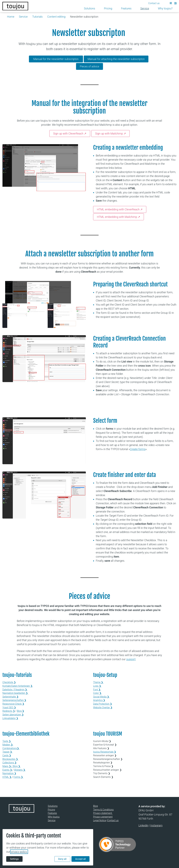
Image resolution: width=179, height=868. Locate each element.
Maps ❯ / (8, 766)
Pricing (51, 810)
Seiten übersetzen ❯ (13, 715)
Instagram (157, 825)
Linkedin (143, 825)
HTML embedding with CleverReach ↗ (120, 209)
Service (23, 17)
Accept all (80, 859)
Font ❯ (97, 690)
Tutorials (37, 17)
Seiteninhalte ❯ (10, 697)
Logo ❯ (97, 686)
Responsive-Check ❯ (13, 704)
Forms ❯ (18, 777)
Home (11, 17)
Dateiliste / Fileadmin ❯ (15, 690)
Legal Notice (100, 820)
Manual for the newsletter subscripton (56, 59)
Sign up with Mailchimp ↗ (110, 134)
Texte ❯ (7, 741)
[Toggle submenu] (97, 9)
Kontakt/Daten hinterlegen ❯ (18, 686)
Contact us (113, 820)
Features (52, 813)
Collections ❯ (9, 763)
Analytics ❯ (99, 700)
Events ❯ (7, 770)
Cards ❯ (7, 755)
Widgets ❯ (20, 770)
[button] (157, 3)
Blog (95, 806)
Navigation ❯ (9, 773)
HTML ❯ (7, 777)
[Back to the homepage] (15, 6)
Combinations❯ (11, 748)
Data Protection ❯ (103, 704)
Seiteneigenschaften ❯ (14, 700)
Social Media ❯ (101, 697)
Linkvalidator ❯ (10, 718)
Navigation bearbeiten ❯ (15, 693)
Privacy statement (103, 813)
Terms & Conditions (103, 810)
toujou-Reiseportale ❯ (105, 752)
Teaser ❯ (7, 752)
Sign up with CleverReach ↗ (70, 134)
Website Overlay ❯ (103, 707)
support (131, 659)
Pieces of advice (89, 66)
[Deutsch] (171, 3)
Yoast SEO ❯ (9, 707)
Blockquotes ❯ (10, 759)
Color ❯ (97, 693)
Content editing (56, 17)
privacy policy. (19, 852)
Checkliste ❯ (9, 682)
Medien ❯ (8, 745)
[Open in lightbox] (44, 168)
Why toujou (54, 817)
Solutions (53, 806)
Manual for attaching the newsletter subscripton (116, 59)
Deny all (62, 859)
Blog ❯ (21, 711)
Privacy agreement (103, 817)
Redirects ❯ (9, 711)
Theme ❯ (98, 682)
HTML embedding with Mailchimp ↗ (119, 217)
